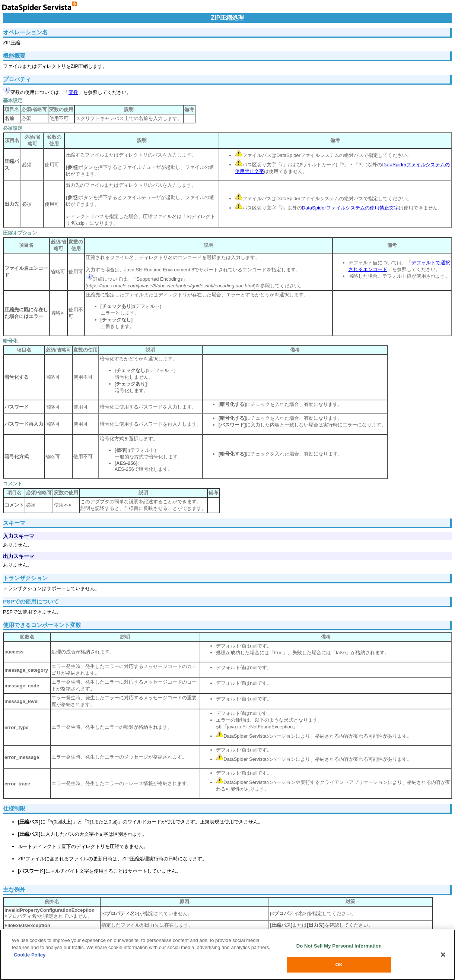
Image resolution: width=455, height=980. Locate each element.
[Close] (443, 955)
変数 (73, 92)
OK (339, 965)
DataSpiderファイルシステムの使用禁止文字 (350, 208)
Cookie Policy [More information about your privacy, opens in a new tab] (30, 955)
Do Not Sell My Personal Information (339, 946)
